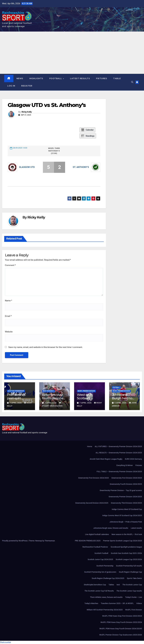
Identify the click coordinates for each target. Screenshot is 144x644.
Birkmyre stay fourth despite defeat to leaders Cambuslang (54, 400)
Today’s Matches (91, 603)
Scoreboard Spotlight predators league (126, 547)
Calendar (87, 130)
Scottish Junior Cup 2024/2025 (100, 559)
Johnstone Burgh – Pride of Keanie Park (126, 522)
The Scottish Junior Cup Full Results (99, 591)
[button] (132, 82)
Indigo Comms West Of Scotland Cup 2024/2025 (122, 515)
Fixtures (102, 78)
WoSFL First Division (134, 610)
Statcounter (6, 642)
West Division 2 (48, 391)
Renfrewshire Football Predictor (95, 547)
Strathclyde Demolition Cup (95, 585)
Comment (10, 265)
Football (56, 78)
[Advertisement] (72, 53)
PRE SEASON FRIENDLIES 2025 (88, 541)
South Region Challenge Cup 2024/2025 (108, 578)
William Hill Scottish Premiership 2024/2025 (105, 610)
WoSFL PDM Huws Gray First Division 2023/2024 (122, 616)
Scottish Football (101, 553)
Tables (111, 585)
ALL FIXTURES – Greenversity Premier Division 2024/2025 (118, 446)
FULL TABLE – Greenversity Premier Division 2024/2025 (119, 472)
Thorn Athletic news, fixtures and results (106, 597)
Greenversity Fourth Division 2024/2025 (126, 484)
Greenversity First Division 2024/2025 (94, 478)
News (20, 78)
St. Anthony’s (81, 167)
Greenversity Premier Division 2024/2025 (125, 497)
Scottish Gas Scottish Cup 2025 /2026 (126, 553)
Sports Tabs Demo (134, 578)
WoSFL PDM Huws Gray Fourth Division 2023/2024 (121, 622)
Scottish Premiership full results (129, 566)
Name (9, 301)
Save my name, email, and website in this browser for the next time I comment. (45, 347)
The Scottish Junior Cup (132, 585)
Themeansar (50, 541)
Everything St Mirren (125, 465)
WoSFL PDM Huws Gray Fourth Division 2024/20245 (121, 629)
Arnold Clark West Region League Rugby (106, 459)
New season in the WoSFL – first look (127, 534)
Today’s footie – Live (134, 597)
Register (27, 86)
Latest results (80, 78)
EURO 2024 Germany (133, 459)
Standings (88, 136)
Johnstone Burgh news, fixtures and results (111, 528)
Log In (11, 86)
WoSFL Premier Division (86, 391)
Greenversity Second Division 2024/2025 (92, 503)
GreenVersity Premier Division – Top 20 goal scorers (121, 490)
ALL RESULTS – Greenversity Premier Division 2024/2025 (119, 453)
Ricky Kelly (27, 112)
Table (117, 78)
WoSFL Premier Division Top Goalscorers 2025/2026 (121, 635)
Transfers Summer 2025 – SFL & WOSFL (117, 603)
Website (9, 332)
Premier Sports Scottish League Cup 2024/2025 (122, 541)
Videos (139, 603)
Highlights (36, 78)
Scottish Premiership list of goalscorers (100, 572)
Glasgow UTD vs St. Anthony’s (47, 105)
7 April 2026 (16, 403)
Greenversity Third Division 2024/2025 (126, 503)
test (118, 585)
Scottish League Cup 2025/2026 (129, 559)
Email (8, 316)
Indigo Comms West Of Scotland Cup (127, 509)
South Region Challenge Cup (130, 572)
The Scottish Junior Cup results (129, 591)
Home (90, 446)
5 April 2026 (121, 403)
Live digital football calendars (97, 534)
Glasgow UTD (27, 167)
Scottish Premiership (16, 391)
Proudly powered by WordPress (15, 541)
